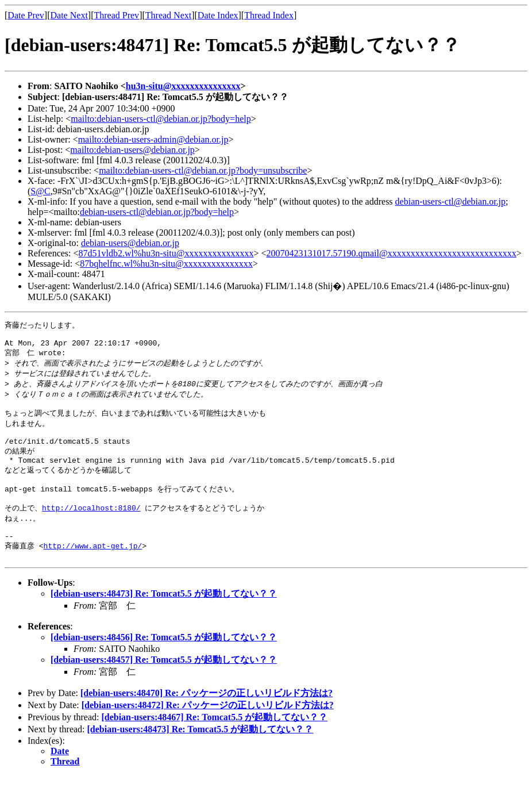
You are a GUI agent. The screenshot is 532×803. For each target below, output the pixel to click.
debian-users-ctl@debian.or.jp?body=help (157, 212)
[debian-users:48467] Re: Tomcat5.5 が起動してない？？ (214, 744)
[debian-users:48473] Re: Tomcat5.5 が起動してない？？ (164, 620)
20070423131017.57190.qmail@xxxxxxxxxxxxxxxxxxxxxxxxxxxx (392, 253)
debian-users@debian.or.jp (130, 243)
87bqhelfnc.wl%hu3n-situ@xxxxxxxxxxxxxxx (166, 264)
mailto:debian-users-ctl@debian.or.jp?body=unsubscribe (203, 170)
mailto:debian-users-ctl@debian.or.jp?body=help (161, 119)
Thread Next (168, 15)
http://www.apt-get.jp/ (93, 571)
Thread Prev (116, 15)
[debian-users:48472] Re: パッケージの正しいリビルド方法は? (208, 732)
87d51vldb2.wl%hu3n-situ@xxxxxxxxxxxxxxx (166, 253)
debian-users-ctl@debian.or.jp (450, 201)
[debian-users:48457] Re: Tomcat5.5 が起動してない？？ (164, 687)
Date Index (218, 15)
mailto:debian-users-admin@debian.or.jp (153, 139)
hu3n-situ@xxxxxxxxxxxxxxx (183, 86)
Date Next (69, 15)
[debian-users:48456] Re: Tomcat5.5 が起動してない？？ (164, 664)
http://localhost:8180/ (91, 528)
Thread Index (269, 15)
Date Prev (26, 15)
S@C (40, 191)
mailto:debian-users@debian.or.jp (132, 150)
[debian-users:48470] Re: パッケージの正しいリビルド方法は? (207, 720)
